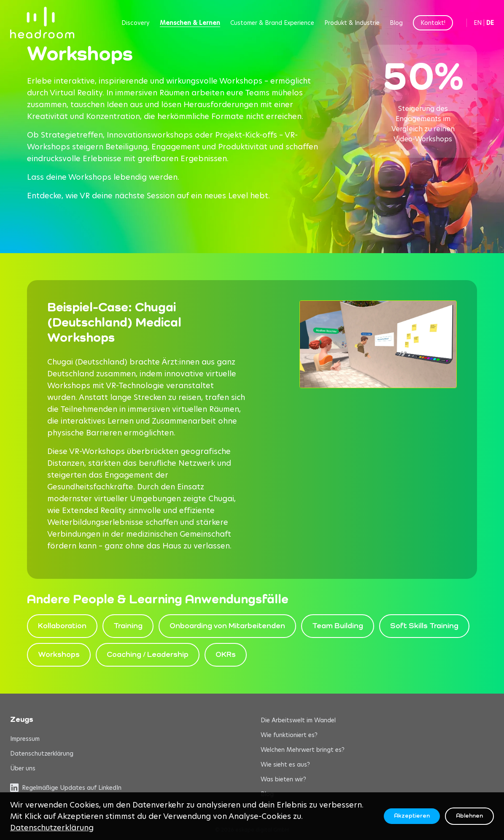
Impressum (25, 739)
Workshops (59, 655)
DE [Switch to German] (490, 23)
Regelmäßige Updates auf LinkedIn (66, 788)
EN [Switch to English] (478, 23)
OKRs (226, 655)
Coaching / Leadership (148, 655)
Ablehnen (469, 816)
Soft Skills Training (424, 626)
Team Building (338, 626)
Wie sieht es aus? (285, 764)
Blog (396, 23)
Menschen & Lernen (190, 23)
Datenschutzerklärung (42, 754)
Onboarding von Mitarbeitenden (227, 626)
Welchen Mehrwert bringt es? (303, 750)
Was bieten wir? (283, 779)
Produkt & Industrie (352, 23)
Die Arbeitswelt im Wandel (298, 720)
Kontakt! (433, 23)
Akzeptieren (412, 816)
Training (128, 626)
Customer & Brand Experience (272, 23)
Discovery (136, 23)
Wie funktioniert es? (289, 735)
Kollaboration (62, 626)
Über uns (23, 768)
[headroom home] (42, 23)
